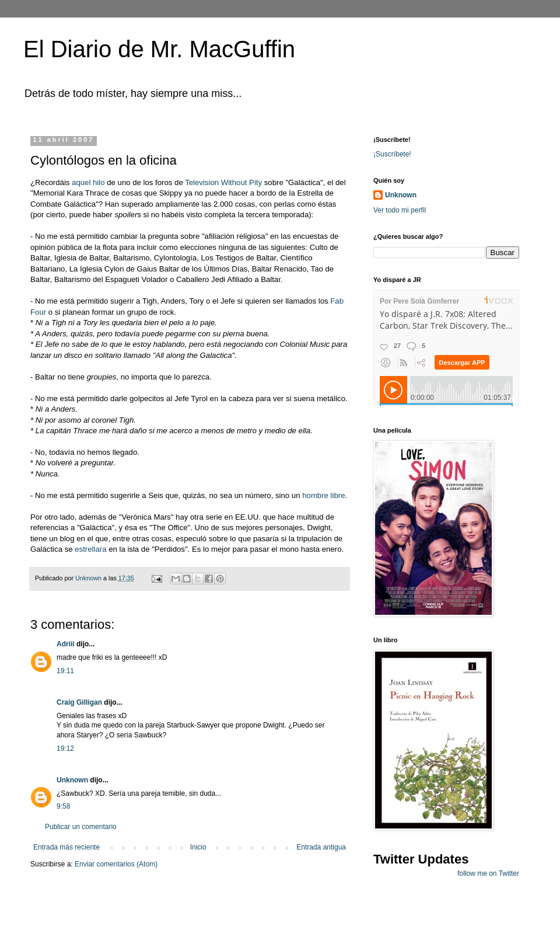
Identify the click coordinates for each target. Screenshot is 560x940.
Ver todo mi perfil (400, 210)
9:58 (63, 806)
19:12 (65, 748)
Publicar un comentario (81, 827)
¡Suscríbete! (392, 154)
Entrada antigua (321, 847)
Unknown (72, 780)
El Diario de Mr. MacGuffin (159, 49)
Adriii (66, 644)
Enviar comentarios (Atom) (116, 864)
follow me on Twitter (488, 873)
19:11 (65, 671)
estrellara (90, 549)
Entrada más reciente (66, 847)
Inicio (198, 847)
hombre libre (323, 495)
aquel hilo (89, 182)
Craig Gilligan (79, 702)
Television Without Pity (225, 182)
